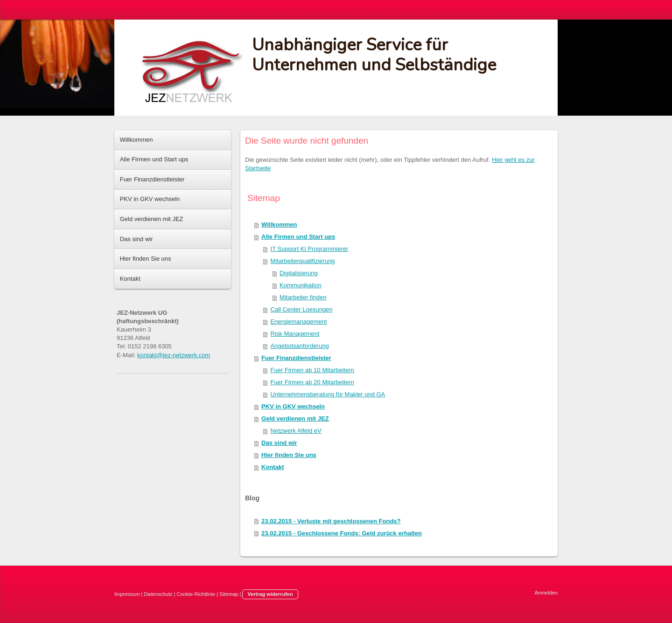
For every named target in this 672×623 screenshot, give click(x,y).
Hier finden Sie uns (289, 455)
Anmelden (546, 593)
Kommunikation (301, 285)
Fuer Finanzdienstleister (296, 358)
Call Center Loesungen (302, 309)
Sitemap (229, 594)
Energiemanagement (299, 322)
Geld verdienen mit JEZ (295, 419)
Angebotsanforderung (300, 346)
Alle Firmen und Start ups (298, 237)
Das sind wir (279, 443)
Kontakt (273, 467)
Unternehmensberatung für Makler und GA (328, 394)
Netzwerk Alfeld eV (296, 431)
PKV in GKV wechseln (293, 406)
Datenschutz (158, 594)
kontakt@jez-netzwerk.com (174, 355)
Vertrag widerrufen (270, 594)
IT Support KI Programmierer (310, 249)
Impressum (127, 594)
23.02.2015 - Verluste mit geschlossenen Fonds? (331, 521)
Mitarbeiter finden (303, 297)
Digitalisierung (299, 273)
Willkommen (279, 225)
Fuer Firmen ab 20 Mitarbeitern (312, 382)
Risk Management (295, 334)
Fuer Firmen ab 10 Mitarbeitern (312, 370)
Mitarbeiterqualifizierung (303, 261)
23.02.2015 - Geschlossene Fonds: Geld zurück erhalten (342, 533)
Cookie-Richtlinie (196, 594)
